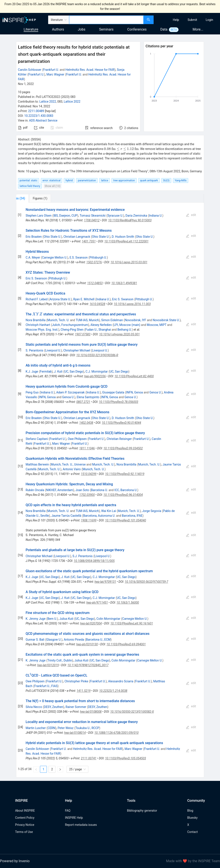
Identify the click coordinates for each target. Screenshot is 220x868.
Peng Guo (32, 392)
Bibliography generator (142, 811)
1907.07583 (83, 334)
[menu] (187, 20)
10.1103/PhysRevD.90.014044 (121, 423)
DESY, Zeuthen (53, 707)
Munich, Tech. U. (58, 320)
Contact (192, 832)
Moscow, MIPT (157, 325)
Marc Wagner (55, 74)
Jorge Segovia (152, 511)
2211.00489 (36, 111)
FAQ (68, 811)
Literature (31, 29)
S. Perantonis (34, 350)
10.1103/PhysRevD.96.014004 (123, 495)
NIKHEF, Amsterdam (60, 490)
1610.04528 (97, 304)
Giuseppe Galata (113, 392)
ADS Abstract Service (43, 120)
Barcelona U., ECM (98, 640)
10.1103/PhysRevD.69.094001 (126, 644)
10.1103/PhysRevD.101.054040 (126, 520)
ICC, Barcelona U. (126, 490)
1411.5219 (84, 691)
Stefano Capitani (37, 439)
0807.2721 (83, 402)
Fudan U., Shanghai (98, 330)
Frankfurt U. (51, 70)
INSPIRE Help (74, 818)
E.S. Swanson (79, 257)
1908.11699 (89, 520)
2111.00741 (89, 758)
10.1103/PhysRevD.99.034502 (123, 448)
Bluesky (192, 818)
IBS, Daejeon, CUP (65, 216)
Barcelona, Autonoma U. (99, 516)
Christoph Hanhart (38, 325)
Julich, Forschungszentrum (70, 325)
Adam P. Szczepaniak (70, 392)
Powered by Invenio (15, 861)
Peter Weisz (66, 728)
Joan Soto (82, 490)
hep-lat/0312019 (48, 665)
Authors (58, 29)
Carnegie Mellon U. (54, 257)
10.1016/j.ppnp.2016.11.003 (132, 304)
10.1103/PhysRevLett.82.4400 (134, 376)
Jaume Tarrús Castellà (66, 516)
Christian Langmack (77, 237)
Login (209, 20)
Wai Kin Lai (109, 511)
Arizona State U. (60, 299)
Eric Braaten (34, 237)
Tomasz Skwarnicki (93, 216)
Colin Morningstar (108, 619)
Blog (190, 811)
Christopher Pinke (76, 681)
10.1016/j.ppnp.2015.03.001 (129, 262)
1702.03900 (87, 495)
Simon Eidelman (112, 320)
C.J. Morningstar (97, 372)
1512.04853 (95, 283)
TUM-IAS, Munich (87, 320)
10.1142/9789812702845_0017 (88, 665)
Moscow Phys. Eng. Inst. (42, 330)
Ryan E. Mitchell (84, 299)
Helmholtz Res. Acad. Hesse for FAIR (90, 70)
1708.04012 (92, 220)
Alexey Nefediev (101, 325)
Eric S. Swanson (36, 278)
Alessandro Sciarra (121, 681)
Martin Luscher (36, 728)
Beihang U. (125, 330)
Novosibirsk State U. (166, 320)
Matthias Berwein (37, 464)
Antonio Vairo (72, 469)
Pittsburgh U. (98, 257)
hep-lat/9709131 (105, 582)
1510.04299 (89, 474)
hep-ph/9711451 (97, 603)
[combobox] (106, 20)
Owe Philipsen (77, 439)
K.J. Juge (32, 372)
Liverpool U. (53, 350)
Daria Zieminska (136, 216)
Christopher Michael (77, 350)
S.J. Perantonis (82, 556)
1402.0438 (86, 423)
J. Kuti (58, 372)
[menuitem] (176, 20)
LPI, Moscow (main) (127, 325)
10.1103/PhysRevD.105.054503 (126, 758)
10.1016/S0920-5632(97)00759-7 (147, 582)
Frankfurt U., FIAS (46, 686)
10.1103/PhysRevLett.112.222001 (127, 241)
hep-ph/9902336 (95, 376)
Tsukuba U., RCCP (87, 728)
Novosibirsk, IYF (135, 320)
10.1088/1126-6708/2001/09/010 (116, 733)
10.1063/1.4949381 (124, 283)
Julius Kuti (66, 619)
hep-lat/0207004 (91, 623)
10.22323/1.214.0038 (113, 691)
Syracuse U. (115, 216)
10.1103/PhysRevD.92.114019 (125, 474)
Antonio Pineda (74, 640)
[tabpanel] (110, 490)
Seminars (106, 29)
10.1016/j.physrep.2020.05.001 (119, 334)
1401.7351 (89, 241)
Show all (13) (53, 186)
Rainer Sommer (76, 707)
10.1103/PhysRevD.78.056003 (118, 402)
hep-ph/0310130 (87, 644)
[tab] (30, 198)
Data (164, 29)
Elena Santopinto (88, 397)
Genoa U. (155, 392)
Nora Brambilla (35, 320)
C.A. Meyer (33, 257)
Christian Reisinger (119, 439)
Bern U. (52, 619)
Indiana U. (156, 216)
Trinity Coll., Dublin (60, 660)
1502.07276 (94, 262)
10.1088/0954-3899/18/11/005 (94, 561)
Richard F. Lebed (37, 299)
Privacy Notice (25, 825)
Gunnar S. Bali (35, 640)
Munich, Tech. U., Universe (68, 464)
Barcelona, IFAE (132, 516)
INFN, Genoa (134, 392)
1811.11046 (87, 448)
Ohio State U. (52, 237)
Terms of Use (24, 832)
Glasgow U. (54, 640)
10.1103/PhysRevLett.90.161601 (132, 623)
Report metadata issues (81, 825)
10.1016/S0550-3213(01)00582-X (132, 712)
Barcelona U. (99, 490)
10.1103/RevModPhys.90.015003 (130, 220)
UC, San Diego (74, 372)
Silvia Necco (34, 707)
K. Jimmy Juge (35, 619)
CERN (52, 728)
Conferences (137, 29)
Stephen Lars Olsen (39, 216)
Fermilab (46, 372)
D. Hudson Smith (123, 237)
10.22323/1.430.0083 (39, 116)
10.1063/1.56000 (128, 603)
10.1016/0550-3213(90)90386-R (97, 355)
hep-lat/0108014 (75, 733)
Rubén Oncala (35, 490)
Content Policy (25, 818)
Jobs (82, 29)
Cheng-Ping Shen (72, 330)
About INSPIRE (25, 811)
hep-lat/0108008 (91, 712)
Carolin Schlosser (30, 70)
